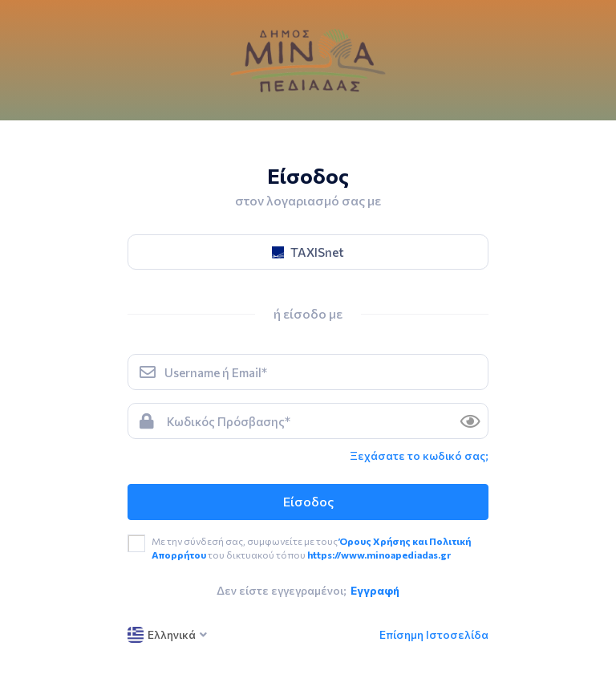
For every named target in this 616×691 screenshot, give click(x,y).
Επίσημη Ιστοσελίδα (434, 634)
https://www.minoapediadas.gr (379, 555)
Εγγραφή (375, 590)
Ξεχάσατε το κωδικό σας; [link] (419, 455)
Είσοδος (308, 501)
